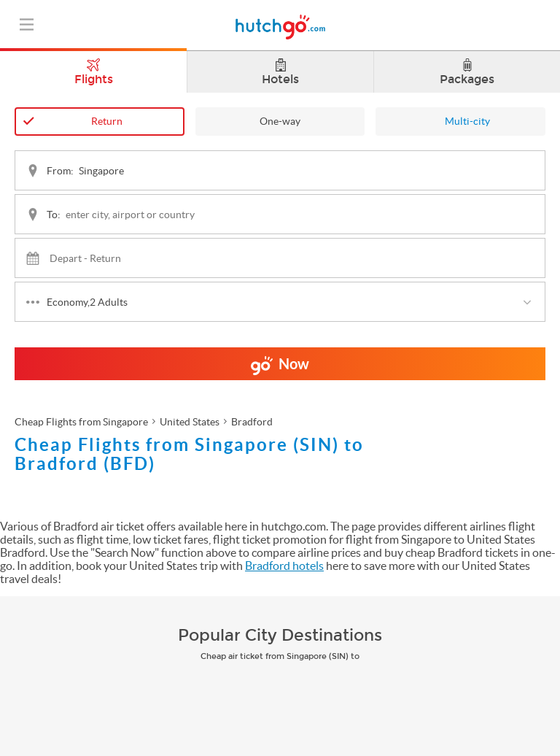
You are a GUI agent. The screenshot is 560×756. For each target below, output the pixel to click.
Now (280, 368)
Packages (467, 72)
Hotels (280, 72)
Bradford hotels (284, 566)
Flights (93, 69)
